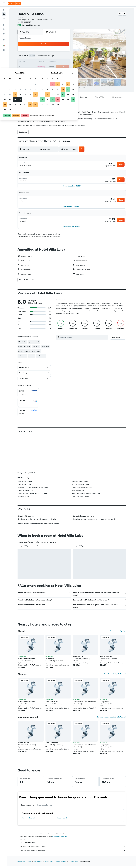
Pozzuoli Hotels (73, 863)
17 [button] (39, 67)
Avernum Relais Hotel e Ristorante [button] (84, 704)
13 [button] (54, 62)
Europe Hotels (38, 863)
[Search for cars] (4, 19)
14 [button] (59, 62)
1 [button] (64, 52)
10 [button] (39, 62)
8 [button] (65, 57)
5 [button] (49, 57)
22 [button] (64, 67)
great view (45, 349)
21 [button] (59, 67)
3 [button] (39, 57)
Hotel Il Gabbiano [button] (106, 659)
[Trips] (4, 40)
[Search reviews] (84, 339)
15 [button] (65, 62)
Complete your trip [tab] (27, 807)
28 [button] (59, 72)
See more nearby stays (118, 633)
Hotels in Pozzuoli (61, 820)
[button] (4, 3)
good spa (31, 358)
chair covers (41, 358)
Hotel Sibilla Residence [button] (27, 661)
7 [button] (59, 57)
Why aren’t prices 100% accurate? (73, 853)
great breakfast (34, 344)
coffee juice (22, 358)
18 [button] (44, 67)
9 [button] (34, 62)
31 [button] (39, 77)
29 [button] (64, 72)
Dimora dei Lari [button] (78, 659)
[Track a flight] (4, 29)
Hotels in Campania (61, 863)
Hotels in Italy (49, 863)
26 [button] (49, 72)
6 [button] (54, 57)
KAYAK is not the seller (73, 845)
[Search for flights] (4, 10)
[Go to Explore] (4, 25)
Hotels (29, 863)
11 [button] (44, 62)
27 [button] (54, 72)
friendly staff (22, 344)
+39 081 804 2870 (24, 22)
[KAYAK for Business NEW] (4, 34)
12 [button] (49, 62)
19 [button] (49, 67)
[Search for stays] (4, 14)
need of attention (24, 353)
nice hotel (36, 349)
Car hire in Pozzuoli (29, 820)
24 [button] (39, 72)
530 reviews (35, 25)
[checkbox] (28, 395)
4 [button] (44, 57)
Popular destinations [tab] (45, 807)
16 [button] (34, 67)
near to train (36, 353)
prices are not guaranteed (60, 839)
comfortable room (24, 349)
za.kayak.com (21, 863)
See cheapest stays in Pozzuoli (115, 676)
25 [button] (44, 72)
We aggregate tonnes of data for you (73, 849)
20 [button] (54, 67)
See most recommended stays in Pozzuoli (111, 719)
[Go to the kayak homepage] (14, 3)
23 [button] (34, 72)
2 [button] (34, 57)
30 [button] (34, 77)
